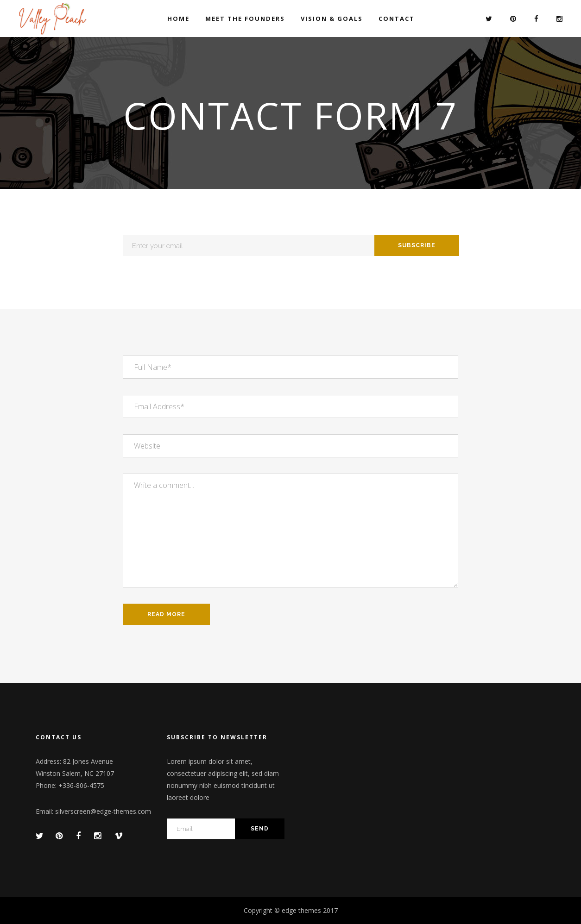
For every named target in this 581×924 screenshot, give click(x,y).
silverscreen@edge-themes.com (103, 811)
